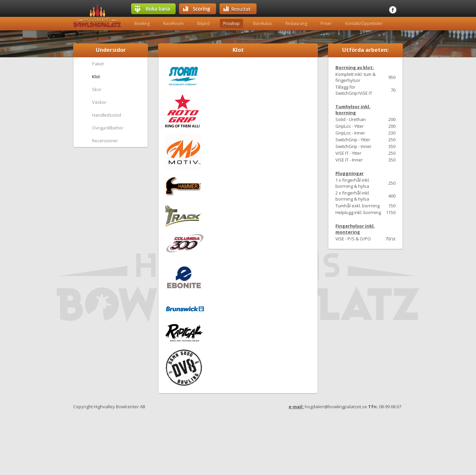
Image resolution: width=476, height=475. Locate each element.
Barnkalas (263, 23)
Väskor (99, 102)
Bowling (142, 23)
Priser (326, 23)
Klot (96, 77)
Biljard (203, 23)
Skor (97, 89)
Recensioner (105, 141)
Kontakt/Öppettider (364, 23)
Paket (98, 64)
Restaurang (296, 23)
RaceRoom (173, 23)
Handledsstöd (107, 115)
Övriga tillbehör (108, 128)
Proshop (231, 23)
